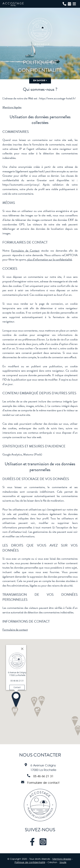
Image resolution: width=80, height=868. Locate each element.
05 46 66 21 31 (43, 776)
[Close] (13, 640)
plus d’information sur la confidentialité (50, 259)
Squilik (63, 862)
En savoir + (40, 80)
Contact (8, 678)
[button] (7, 691)
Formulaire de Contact (25, 251)
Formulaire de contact (15, 630)
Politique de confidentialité (30, 862)
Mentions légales (12, 107)
